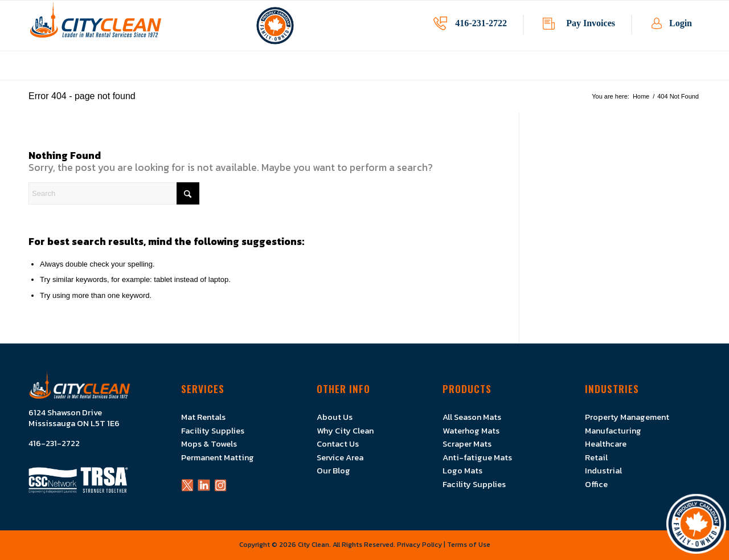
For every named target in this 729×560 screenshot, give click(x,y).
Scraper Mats (467, 444)
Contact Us (338, 444)
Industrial (603, 471)
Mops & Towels (209, 444)
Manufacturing (613, 431)
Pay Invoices (591, 23)
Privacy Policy (419, 545)
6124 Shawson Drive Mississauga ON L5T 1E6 (74, 418)
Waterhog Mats (471, 431)
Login (681, 23)
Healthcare (606, 444)
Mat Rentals (203, 417)
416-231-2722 (481, 23)
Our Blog (333, 471)
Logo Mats (462, 471)
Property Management (627, 417)
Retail (596, 457)
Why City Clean (345, 431)
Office (596, 484)
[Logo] (96, 26)
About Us (335, 417)
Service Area (340, 457)
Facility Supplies (213, 431)
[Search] (114, 193)
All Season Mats (472, 417)
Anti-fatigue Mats (477, 457)
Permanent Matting (218, 457)
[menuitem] (254, 74)
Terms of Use (469, 545)
